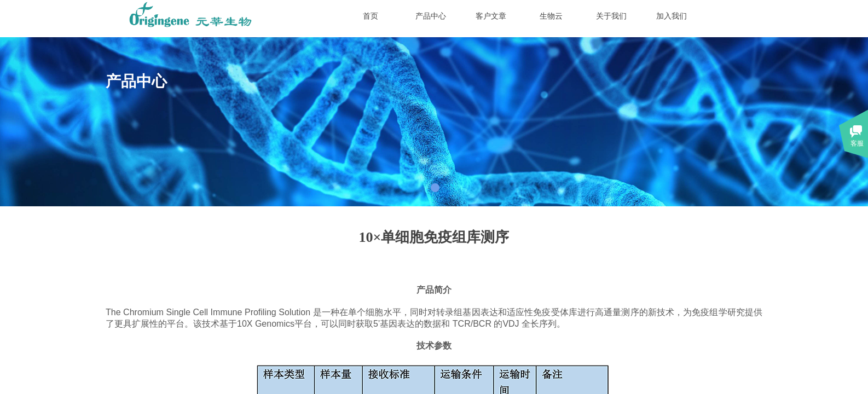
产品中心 (431, 16)
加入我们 (672, 16)
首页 (371, 16)
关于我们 (611, 16)
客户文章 (491, 16)
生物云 (551, 16)
